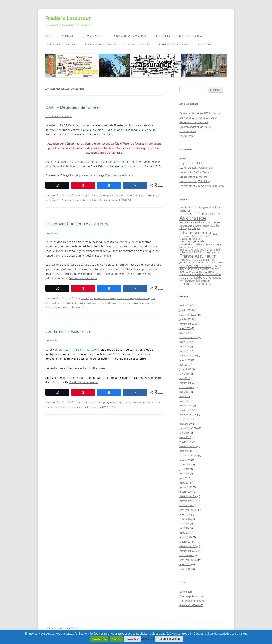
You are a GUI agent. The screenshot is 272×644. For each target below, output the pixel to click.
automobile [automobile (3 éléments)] (211, 226)
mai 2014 (184, 528)
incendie (113, 200)
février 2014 (186, 537)
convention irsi (140, 303)
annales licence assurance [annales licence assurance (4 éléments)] (200, 214)
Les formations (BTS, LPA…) (195, 181)
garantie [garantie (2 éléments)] (209, 260)
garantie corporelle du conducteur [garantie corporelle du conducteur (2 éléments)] (201, 262)
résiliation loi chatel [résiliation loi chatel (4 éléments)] (195, 281)
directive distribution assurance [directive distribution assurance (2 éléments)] (200, 250)
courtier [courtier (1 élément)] (183, 247)
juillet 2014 (185, 519)
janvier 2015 (186, 492)
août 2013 (185, 564)
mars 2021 (185, 342)
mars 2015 (185, 483)
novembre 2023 (188, 324)
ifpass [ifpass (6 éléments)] (217, 266)
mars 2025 (185, 306)
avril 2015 (185, 478)
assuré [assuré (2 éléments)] (197, 226)
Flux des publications (191, 596)
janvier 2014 (186, 542)
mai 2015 (184, 474)
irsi (69, 307)
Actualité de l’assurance (174, 44)
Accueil (50, 36)
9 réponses (51, 233)
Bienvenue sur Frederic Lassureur (198, 118)
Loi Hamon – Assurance (68, 331)
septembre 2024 (189, 315)
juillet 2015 (185, 464)
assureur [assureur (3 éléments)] (186, 226)
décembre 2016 (188, 415)
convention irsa (122, 303)
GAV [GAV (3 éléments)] (182, 266)
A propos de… (206, 44)
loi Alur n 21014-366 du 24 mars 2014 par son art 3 (92, 162)
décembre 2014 (188, 496)
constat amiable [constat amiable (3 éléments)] (191, 244)
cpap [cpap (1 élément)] (190, 247)
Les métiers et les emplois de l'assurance (202, 186)
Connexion (186, 592)
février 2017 (186, 405)
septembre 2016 (189, 428)
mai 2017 (184, 392)
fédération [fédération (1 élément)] (197, 260)
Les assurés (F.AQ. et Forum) (140, 195)
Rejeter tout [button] (133, 639)
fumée (104, 200)
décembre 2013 (188, 546)
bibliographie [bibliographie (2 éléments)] (188, 228)
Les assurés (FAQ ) (93, 36)
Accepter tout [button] (99, 639)
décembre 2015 (188, 446)
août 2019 (185, 360)
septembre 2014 (189, 510)
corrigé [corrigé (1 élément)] (218, 245)
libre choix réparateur (74, 407)
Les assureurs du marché (101, 44)
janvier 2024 (186, 319)
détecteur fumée (90, 200)
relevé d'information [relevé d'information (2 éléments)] (208, 274)
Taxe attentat (187, 136)
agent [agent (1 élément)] (205, 208)
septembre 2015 (189, 455)
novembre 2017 (188, 383)
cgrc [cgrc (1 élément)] (215, 233)
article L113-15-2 (151, 402)
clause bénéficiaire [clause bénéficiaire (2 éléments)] (191, 239)
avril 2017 (185, 396)
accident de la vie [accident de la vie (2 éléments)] (190, 207)
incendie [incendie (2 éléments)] (185, 269)
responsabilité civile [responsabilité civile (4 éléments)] (195, 277)
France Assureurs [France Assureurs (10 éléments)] (198, 256)
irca (60, 307)
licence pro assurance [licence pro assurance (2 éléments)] (193, 272)
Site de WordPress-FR (191, 605)
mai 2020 (184, 346)
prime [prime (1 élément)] (211, 272)
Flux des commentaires (192, 601)
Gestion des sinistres (138, 44)
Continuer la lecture (119, 175)
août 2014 (185, 514)
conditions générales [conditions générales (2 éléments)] (193, 241)
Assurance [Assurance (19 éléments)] (193, 218)
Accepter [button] (116, 639)
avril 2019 (185, 365)
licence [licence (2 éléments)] (214, 269)
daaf (77, 200)
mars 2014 (185, 533)
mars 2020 (185, 351)
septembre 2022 (189, 337)
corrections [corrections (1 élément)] (209, 245)
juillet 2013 (185, 569)
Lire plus (148, 639)
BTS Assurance (188, 131)
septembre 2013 (189, 560)
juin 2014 (184, 523)
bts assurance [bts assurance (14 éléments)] (196, 232)
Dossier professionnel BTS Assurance (200, 113)
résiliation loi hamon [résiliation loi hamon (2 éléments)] (192, 284)
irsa (65, 307)
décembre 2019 (188, 355)
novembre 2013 (188, 551)
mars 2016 (185, 437)
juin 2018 (184, 374)
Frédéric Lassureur (68, 18)
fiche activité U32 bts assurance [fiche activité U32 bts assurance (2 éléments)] (199, 252)
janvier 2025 (186, 310)
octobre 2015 (187, 451)
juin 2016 (184, 433)
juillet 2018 (185, 369)
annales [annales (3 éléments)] (185, 210)
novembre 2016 (188, 419)
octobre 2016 (187, 424)
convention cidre (103, 303)
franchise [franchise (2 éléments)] (185, 260)
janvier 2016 (186, 442)
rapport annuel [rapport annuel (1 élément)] (187, 275)
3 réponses (51, 341)
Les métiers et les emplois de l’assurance (181, 36)
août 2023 (185, 328)
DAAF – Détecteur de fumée (72, 107)
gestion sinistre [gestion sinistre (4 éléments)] (198, 266)
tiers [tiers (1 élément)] (208, 284)
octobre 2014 (187, 505)
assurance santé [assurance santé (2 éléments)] (190, 222)
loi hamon (93, 407)
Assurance (68, 200)
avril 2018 (185, 378)
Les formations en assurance (130, 36)
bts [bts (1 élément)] (199, 229)
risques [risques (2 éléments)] (217, 278)
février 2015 (186, 487)
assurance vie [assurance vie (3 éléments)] (211, 222)
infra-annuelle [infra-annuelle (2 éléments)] (200, 269)
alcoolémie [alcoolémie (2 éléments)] (215, 207)
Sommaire (68, 36)
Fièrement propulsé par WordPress (64, 628)
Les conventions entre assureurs (77, 224)
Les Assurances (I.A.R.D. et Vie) (107, 195)
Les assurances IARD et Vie (61, 44)
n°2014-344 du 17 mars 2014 (81, 350)
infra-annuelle (53, 407)
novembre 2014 (188, 501)
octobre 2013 (187, 555)
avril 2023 (185, 333)
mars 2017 (185, 401)
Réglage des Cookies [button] (169, 639)
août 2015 (185, 460)
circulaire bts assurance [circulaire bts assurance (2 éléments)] (195, 236)
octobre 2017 (187, 387)
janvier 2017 (186, 410)
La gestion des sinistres (103, 298)
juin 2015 (184, 469)
